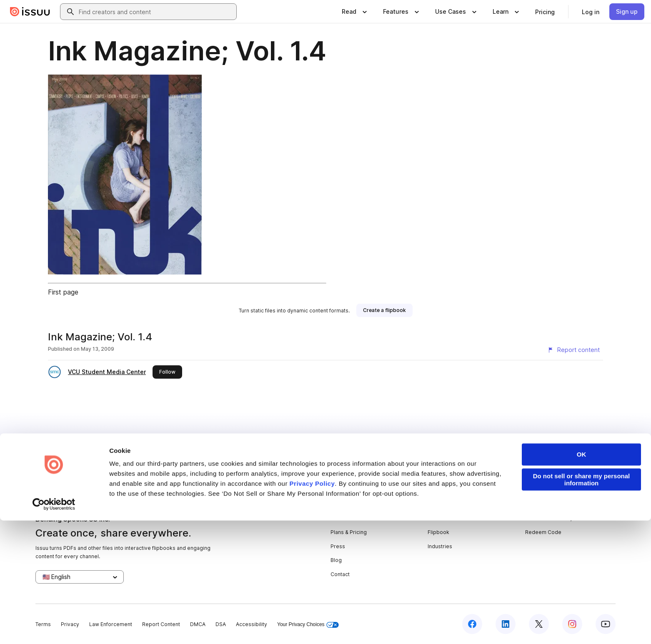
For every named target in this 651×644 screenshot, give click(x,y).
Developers (540, 504)
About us (341, 504)
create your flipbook (520, 450)
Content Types (446, 504)
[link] (545, 12)
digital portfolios (219, 450)
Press (338, 546)
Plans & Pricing (349, 532)
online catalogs (327, 450)
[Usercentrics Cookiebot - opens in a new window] (54, 628)
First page (63, 292)
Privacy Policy (312, 607)
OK (582, 578)
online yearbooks (274, 450)
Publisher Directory (549, 518)
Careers (341, 518)
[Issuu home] (30, 12)
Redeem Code (543, 532)
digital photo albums (385, 450)
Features (439, 518)
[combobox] (156, 12)
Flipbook (438, 532)
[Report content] (573, 350)
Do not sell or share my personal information (582, 603)
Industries (440, 546)
